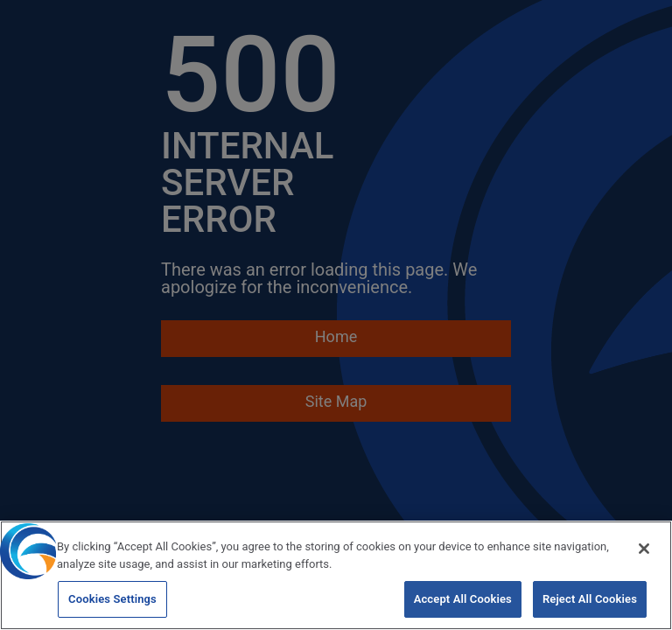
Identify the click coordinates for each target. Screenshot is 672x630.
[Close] (644, 550)
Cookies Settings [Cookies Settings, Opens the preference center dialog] (112, 601)
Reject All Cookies (590, 601)
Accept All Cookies (463, 601)
